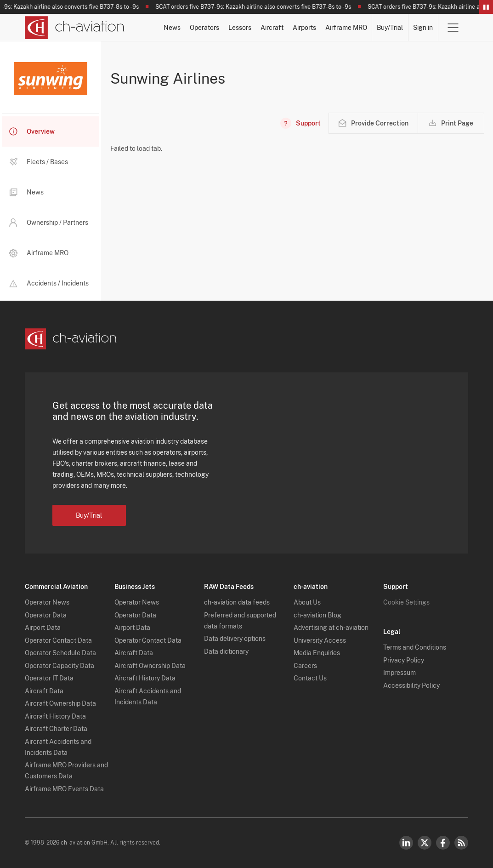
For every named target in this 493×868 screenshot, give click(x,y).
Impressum (399, 673)
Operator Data (46, 615)
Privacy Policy (404, 660)
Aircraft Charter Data (56, 729)
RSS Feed (461, 843)
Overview (32, 131)
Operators (204, 28)
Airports (304, 28)
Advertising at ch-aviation (331, 628)
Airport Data (43, 628)
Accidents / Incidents (49, 283)
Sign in (423, 28)
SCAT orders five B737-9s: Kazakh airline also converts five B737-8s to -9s (255, 7)
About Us (307, 602)
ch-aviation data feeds (237, 602)
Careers (305, 666)
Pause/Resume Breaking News (486, 7)
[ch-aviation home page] (75, 28)
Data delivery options (235, 639)
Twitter (425, 843)
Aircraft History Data (55, 716)
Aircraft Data (44, 691)
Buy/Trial (390, 28)
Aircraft (272, 28)
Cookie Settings (406, 602)
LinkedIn (406, 843)
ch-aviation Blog (317, 615)
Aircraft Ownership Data (60, 703)
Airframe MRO (346, 28)
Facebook (443, 843)
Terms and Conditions (415, 647)
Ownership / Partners (49, 223)
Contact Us (310, 678)
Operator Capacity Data (59, 666)
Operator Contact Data (58, 640)
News (172, 28)
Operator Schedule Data (60, 653)
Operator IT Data (49, 678)
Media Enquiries (317, 653)
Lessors (240, 28)
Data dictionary (226, 651)
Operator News (47, 602)
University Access (320, 640)
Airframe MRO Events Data (64, 789)
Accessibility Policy (411, 685)
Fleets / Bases (39, 162)
